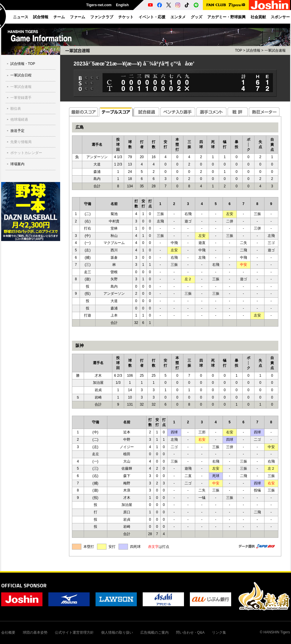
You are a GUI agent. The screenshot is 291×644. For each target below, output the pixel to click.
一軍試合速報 (21, 87)
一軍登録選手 (21, 98)
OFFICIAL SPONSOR (24, 585)
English (122, 5)
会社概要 (8, 632)
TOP (239, 50)
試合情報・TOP (23, 64)
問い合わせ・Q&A (190, 632)
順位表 (16, 109)
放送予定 (17, 131)
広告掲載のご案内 (154, 632)
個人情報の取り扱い (117, 632)
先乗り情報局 (21, 142)
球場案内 (17, 164)
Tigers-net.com (99, 5)
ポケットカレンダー (26, 153)
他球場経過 (19, 119)
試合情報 (253, 50)
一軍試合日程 (21, 75)
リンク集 (219, 632)
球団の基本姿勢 (35, 632)
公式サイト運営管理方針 (74, 632)
